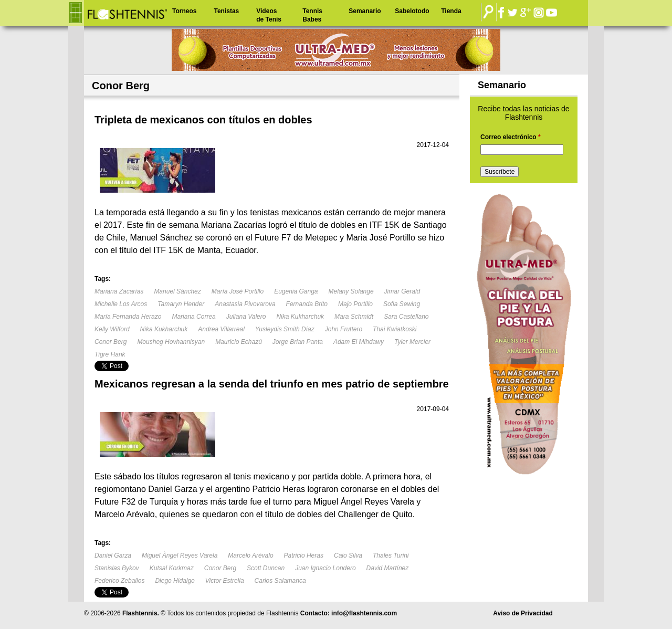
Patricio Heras (304, 555)
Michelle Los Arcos (121, 304)
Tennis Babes (312, 15)
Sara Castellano (406, 317)
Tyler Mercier (412, 342)
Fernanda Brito (307, 304)
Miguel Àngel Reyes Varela (180, 555)
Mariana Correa (193, 317)
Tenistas (226, 11)
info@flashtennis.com (364, 613)
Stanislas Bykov (117, 568)
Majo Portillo (355, 304)
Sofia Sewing (402, 304)
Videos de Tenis (269, 15)
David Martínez (388, 568)
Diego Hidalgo (175, 581)
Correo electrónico (511, 137)
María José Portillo (238, 291)
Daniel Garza (113, 555)
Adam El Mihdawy (359, 342)
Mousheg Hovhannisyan (171, 342)
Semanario (365, 11)
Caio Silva (348, 555)
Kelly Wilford (112, 329)
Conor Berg (111, 342)
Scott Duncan (266, 568)
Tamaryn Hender (181, 304)
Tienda (451, 11)
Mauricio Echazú (239, 342)
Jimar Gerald (402, 291)
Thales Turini (391, 555)
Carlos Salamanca (280, 581)
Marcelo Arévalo (250, 555)
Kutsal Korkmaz (172, 568)
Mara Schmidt (354, 317)
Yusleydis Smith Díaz (285, 329)
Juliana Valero (246, 317)
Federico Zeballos (119, 581)
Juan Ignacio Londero (325, 568)
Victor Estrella (225, 581)
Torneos (184, 11)
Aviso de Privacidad (523, 613)
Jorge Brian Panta (298, 342)
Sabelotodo (412, 11)
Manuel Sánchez (177, 291)
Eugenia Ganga (296, 291)
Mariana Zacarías (119, 291)
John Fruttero (344, 329)
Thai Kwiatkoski (395, 329)
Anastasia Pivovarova (245, 304)
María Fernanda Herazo (128, 317)
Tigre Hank (110, 354)
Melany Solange (351, 291)
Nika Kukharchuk (300, 317)
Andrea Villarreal (221, 329)
